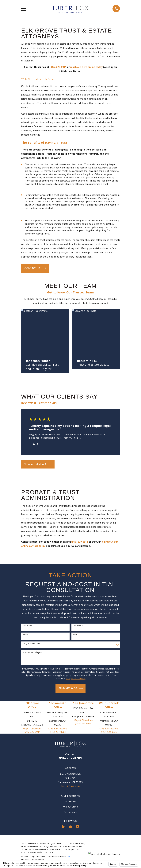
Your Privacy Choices (59, 857)
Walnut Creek (70, 807)
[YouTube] (77, 826)
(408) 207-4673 (83, 723)
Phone (25, 635)
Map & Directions (32, 729)
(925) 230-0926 (109, 732)
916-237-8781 (70, 758)
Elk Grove (70, 801)
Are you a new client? (32, 644)
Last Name (78, 626)
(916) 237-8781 (58, 732)
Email (75, 635)
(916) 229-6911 (32, 732)
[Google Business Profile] (70, 826)
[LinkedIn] (64, 826)
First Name (27, 626)
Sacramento (70, 812)
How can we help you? (32, 652)
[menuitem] (25, 860)
